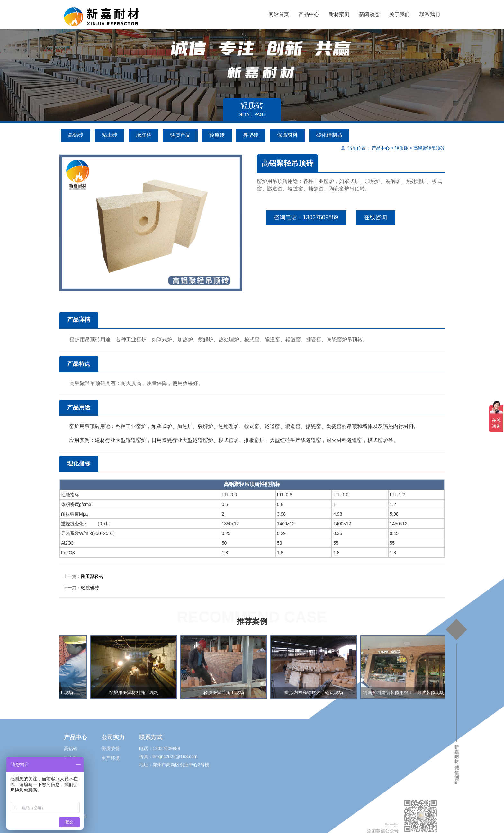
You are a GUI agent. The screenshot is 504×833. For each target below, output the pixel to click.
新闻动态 (369, 14)
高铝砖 (76, 135)
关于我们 (400, 14)
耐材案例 (339, 14)
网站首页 (279, 14)
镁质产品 (180, 135)
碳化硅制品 (329, 135)
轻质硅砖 (90, 588)
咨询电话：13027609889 (306, 217)
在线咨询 (375, 217)
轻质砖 (217, 135)
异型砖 (251, 135)
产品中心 (309, 14)
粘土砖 (110, 135)
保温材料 (287, 135)
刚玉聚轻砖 (92, 576)
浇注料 (144, 135)
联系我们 (430, 14)
